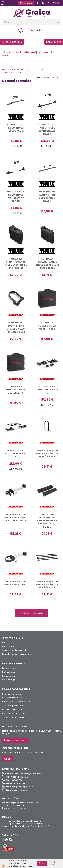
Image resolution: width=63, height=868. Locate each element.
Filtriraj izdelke (54, 42)
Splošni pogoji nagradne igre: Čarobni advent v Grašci (28, 826)
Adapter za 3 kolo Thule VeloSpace (16, 128)
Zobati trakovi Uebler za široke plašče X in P (47, 454)
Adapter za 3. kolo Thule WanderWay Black (47, 129)
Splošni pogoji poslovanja (15, 650)
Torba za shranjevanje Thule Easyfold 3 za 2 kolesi (16, 263)
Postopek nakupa (10, 668)
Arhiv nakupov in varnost (14, 706)
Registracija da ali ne (12, 694)
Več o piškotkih (54, 863)
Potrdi (42, 863)
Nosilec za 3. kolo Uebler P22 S (47, 390)
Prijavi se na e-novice (16, 740)
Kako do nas (8, 646)
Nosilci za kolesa (37, 70)
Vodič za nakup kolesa (13, 717)
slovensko (54, 3)
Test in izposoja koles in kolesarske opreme (22, 824)
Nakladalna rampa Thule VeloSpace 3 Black (47, 196)
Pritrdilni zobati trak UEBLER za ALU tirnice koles (16, 327)
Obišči (8, 759)
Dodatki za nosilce (14, 72)
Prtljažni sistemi (19, 70)
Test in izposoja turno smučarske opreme (22, 821)
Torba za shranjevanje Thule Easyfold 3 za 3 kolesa (47, 263)
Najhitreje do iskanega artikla (16, 702)
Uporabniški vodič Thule (14, 713)
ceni (49, 78)
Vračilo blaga (9, 680)
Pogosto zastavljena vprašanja (17, 654)
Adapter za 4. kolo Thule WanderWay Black (16, 196)
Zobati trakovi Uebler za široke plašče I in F (47, 584)
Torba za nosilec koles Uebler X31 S (16, 390)
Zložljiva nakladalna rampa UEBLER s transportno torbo (47, 521)
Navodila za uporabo (12, 709)
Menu (3, 3)
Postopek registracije (12, 698)
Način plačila (9, 672)
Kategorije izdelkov (12, 42)
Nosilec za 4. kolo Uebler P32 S (16, 454)
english (58, 3)
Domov (6, 70)
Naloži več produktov (31, 613)
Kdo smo (7, 642)
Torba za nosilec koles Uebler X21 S (47, 326)
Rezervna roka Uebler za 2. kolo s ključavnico (16, 517)
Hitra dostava (9, 676)
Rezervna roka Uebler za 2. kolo (16, 583)
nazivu (57, 78)
